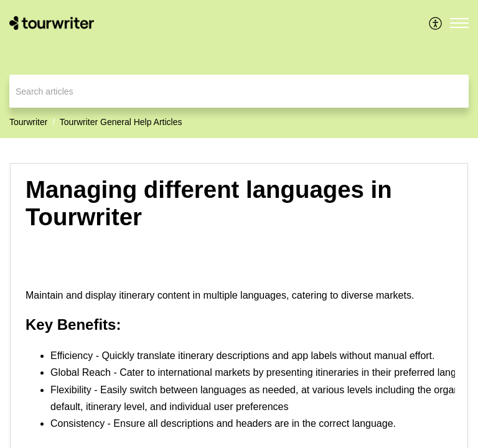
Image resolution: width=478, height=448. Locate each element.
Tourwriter (28, 122)
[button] (436, 23)
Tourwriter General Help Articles (121, 122)
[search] (239, 91)
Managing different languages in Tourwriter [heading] (209, 203)
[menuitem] (436, 23)
